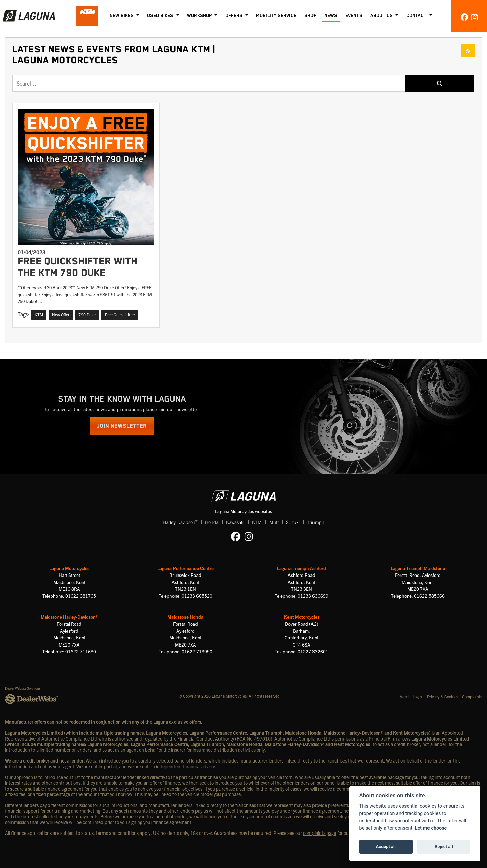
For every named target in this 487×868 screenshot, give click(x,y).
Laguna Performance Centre (185, 568)
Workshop (200, 16)
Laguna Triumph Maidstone (418, 568)
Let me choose (431, 828)
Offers (235, 16)
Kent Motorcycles (302, 617)
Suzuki (293, 522)
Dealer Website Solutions (23, 688)
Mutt (274, 522)
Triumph (316, 522)
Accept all (386, 847)
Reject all (444, 847)
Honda (212, 522)
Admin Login (411, 696)
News (331, 16)
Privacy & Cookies (443, 696)
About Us (382, 16)
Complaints (472, 696)
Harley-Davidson (180, 522)
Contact (417, 16)
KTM (257, 522)
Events (354, 16)
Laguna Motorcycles (69, 568)
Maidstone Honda (185, 617)
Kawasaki (235, 522)
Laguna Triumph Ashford (302, 568)
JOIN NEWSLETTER (122, 426)
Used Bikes (161, 16)
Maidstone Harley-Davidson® (69, 617)
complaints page (320, 833)
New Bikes (122, 16)
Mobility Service (276, 16)
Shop (310, 16)
